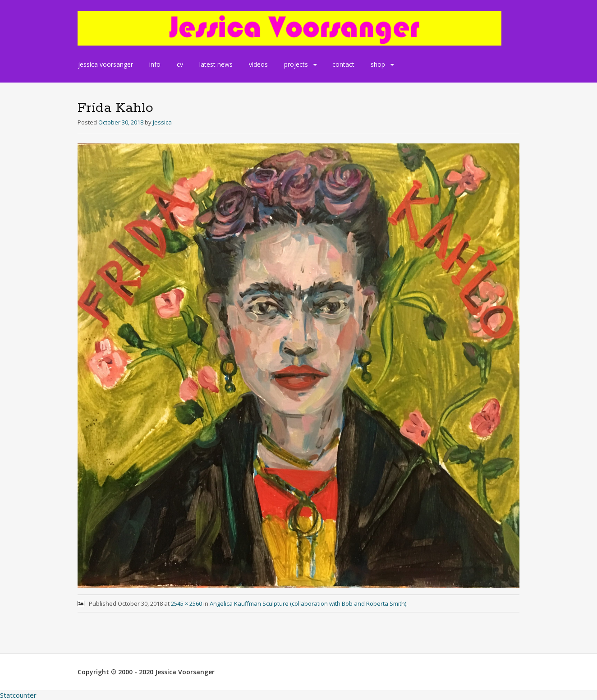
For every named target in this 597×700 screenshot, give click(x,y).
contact (343, 64)
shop (378, 64)
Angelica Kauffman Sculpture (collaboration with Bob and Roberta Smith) (308, 603)
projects (296, 64)
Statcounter (18, 695)
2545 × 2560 (186, 603)
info (155, 64)
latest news (216, 64)
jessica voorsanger (106, 64)
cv (180, 64)
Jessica (162, 122)
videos (258, 64)
